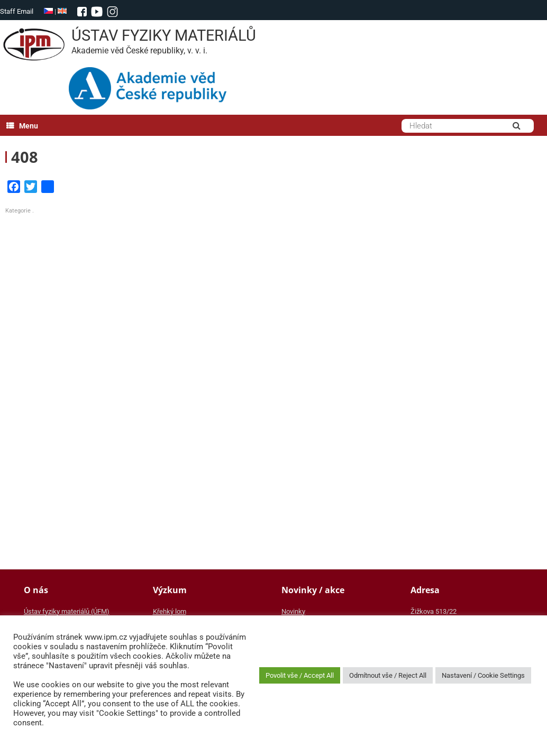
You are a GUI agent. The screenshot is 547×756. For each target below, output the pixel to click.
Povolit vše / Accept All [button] (300, 675)
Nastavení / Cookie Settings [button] (483, 675)
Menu (22, 126)
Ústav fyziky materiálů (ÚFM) (67, 611)
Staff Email (17, 11)
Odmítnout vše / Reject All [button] (388, 675)
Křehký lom (170, 611)
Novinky (293, 611)
